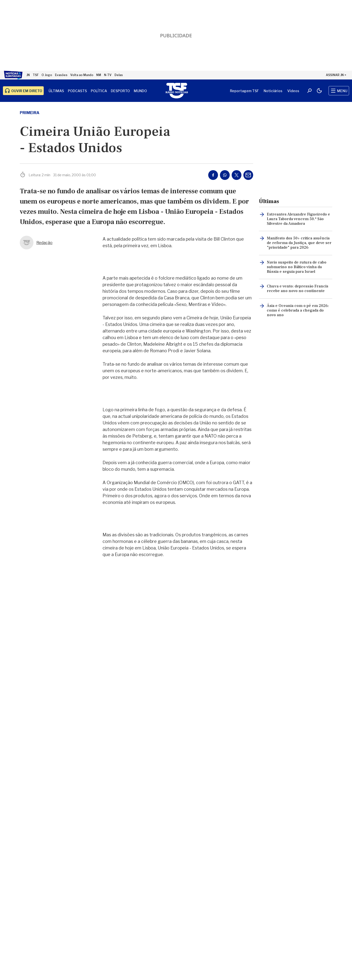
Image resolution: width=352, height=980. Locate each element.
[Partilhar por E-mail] (248, 175)
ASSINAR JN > (336, 75)
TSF (36, 75)
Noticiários (273, 91)
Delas (119, 75)
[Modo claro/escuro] (319, 91)
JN (28, 75)
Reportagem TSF (244, 91)
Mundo (140, 91)
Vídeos (293, 91)
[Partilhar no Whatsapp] (225, 175)
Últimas (56, 91)
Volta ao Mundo (82, 75)
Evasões (61, 75)
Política (99, 91)
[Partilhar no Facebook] (213, 175)
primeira (30, 113)
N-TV (108, 75)
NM (99, 75)
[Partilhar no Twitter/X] (237, 175)
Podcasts (77, 91)
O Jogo (47, 75)
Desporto (120, 91)
